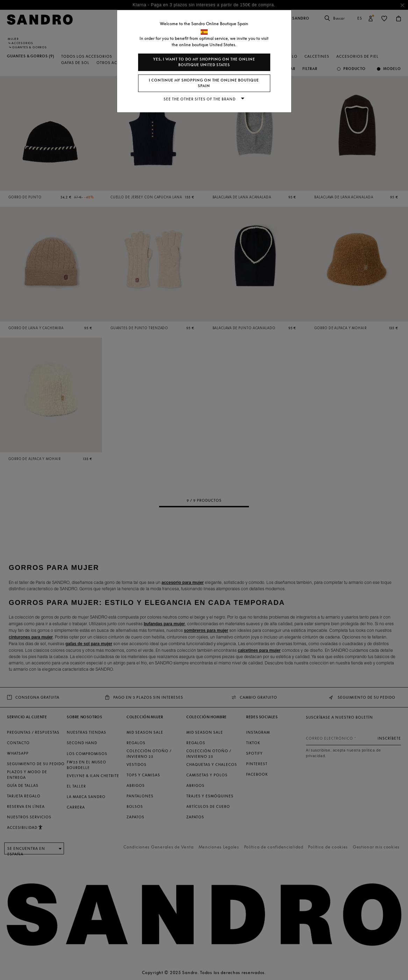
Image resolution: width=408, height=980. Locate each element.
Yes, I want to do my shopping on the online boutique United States (204, 62)
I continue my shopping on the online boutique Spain (204, 83)
